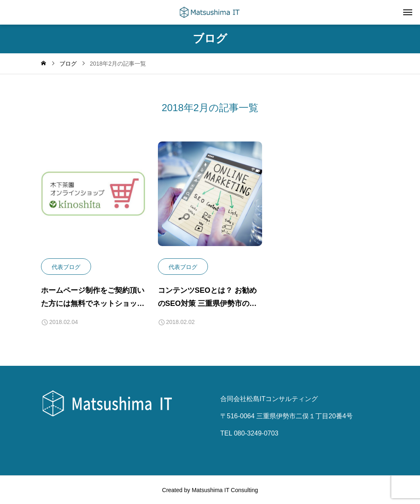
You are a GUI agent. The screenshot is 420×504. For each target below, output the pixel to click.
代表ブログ (66, 267)
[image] (93, 200)
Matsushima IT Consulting (225, 490)
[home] (43, 64)
